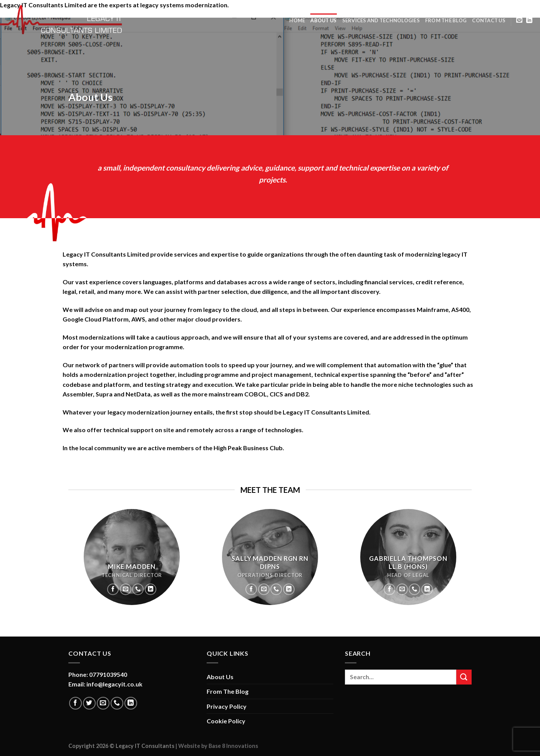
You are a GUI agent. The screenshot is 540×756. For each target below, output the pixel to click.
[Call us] (138, 589)
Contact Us (489, 20)
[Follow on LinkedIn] (529, 20)
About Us (323, 20)
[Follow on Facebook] (113, 589)
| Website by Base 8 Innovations (216, 746)
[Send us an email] (519, 20)
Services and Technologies (381, 20)
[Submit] (464, 677)
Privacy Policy (227, 706)
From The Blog (446, 20)
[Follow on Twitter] (89, 703)
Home (297, 20)
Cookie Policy (226, 721)
